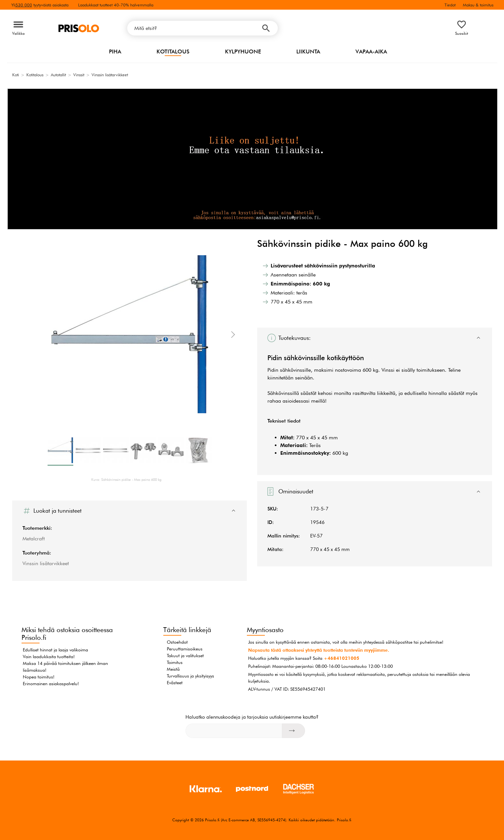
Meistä (173, 669)
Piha (115, 51)
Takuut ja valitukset (185, 656)
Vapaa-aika (371, 51)
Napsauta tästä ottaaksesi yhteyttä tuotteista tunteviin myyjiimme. (319, 650)
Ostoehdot (177, 642)
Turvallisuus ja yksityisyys (190, 676)
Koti (16, 75)
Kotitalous (173, 51)
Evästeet (175, 683)
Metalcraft (34, 539)
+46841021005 (342, 658)
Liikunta (308, 51)
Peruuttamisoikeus (185, 649)
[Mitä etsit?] (203, 28)
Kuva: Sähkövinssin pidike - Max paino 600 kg (126, 480)
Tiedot (450, 5)
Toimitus (175, 662)
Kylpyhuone (243, 51)
